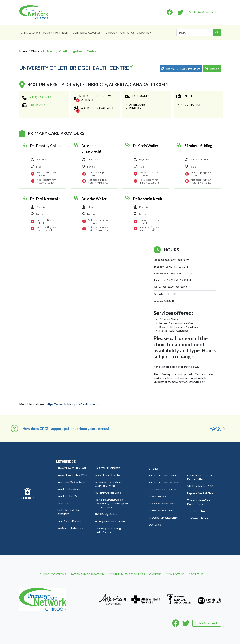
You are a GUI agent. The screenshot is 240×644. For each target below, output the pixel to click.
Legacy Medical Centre (108, 475)
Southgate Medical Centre (110, 521)
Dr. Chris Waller (146, 146)
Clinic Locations (31, 32)
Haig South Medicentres (70, 528)
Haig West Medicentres (108, 468)
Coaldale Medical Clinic (162, 503)
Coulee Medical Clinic (161, 510)
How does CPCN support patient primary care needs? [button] (66, 429)
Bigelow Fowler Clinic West (72, 475)
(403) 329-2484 (41, 97)
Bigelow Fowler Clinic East (71, 468)
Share (211, 69)
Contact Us (127, 32)
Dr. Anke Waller (94, 199)
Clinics (35, 51)
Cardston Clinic (158, 496)
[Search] (195, 32)
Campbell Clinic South (69, 489)
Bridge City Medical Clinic (71, 482)
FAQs (218, 429)
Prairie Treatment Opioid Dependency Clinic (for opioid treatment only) (111, 503)
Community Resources (87, 32)
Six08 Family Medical (106, 514)
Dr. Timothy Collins (46, 146)
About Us (143, 32)
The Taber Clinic (196, 511)
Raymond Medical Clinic (200, 493)
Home (23, 51)
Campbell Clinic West (69, 496)
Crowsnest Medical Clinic (163, 518)
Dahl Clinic (155, 525)
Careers (110, 32)
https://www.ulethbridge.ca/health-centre (72, 404)
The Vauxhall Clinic (198, 518)
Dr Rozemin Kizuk (148, 199)
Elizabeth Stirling (198, 146)
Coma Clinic (63, 503)
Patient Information (55, 32)
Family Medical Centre (69, 521)
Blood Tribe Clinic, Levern (163, 475)
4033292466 (39, 105)
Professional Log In (203, 12)
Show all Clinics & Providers (181, 69)
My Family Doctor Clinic (108, 493)
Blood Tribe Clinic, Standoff (164, 482)
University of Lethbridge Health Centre (76, 68)
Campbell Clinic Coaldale (163, 489)
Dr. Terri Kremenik (45, 199)
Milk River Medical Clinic (200, 486)
